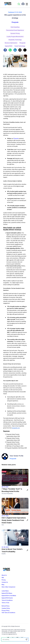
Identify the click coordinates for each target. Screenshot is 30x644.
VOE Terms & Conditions (8, 613)
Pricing (4, 580)
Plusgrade (16, 138)
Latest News (5, 591)
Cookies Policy (6, 608)
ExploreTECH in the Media (9, 596)
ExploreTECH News (7, 593)
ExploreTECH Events (7, 598)
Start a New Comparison (8, 587)
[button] (5, 50)
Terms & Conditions (7, 600)
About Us (4, 575)
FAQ (3, 578)
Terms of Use (5, 603)
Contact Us (5, 582)
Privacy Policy (6, 610)
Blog (3, 585)
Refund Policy (6, 606)
